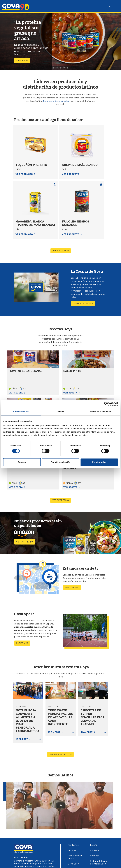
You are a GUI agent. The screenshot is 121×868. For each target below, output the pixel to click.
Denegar (22, 462)
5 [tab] (68, 68)
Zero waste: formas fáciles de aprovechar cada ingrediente (58, 718)
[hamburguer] (115, 6)
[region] (60, 41)
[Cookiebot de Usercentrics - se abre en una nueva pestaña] (106, 404)
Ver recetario (62, 500)
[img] (28, 690)
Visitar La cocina (83, 304)
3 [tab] (61, 68)
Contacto (95, 849)
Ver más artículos (62, 753)
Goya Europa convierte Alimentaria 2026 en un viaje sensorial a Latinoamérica (28, 720)
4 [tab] (64, 68)
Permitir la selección (61, 462)
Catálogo (95, 855)
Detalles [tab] (60, 412)
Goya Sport (74, 863)
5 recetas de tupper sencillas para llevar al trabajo (93, 717)
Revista (94, 844)
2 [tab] (57, 68)
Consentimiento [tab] (21, 412)
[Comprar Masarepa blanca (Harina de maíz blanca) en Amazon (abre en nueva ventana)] (55, 185)
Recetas (72, 849)
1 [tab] (54, 68)
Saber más (22, 60)
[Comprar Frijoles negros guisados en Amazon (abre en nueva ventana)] (101, 185)
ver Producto (25, 174)
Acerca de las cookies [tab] (100, 412)
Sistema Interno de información (98, 861)
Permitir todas (99, 462)
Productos (73, 844)
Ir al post (23, 738)
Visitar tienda (26, 542)
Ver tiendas (72, 587)
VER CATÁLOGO (61, 251)
